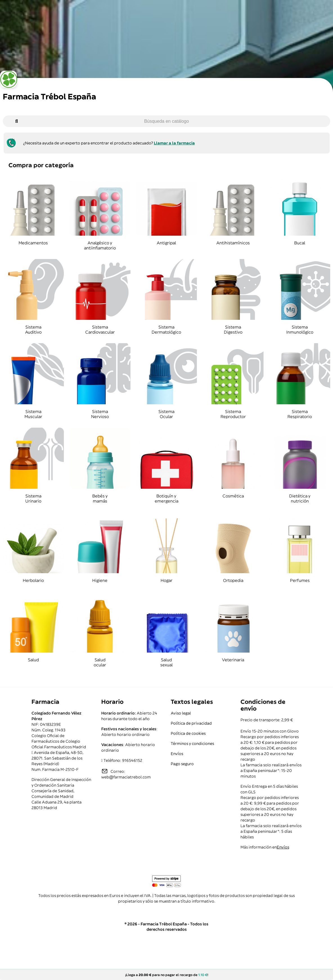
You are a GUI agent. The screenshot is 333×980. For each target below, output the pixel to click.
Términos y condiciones (192, 744)
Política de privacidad (191, 723)
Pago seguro (182, 764)
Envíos (177, 754)
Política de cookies (188, 733)
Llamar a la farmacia (174, 143)
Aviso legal (181, 713)
